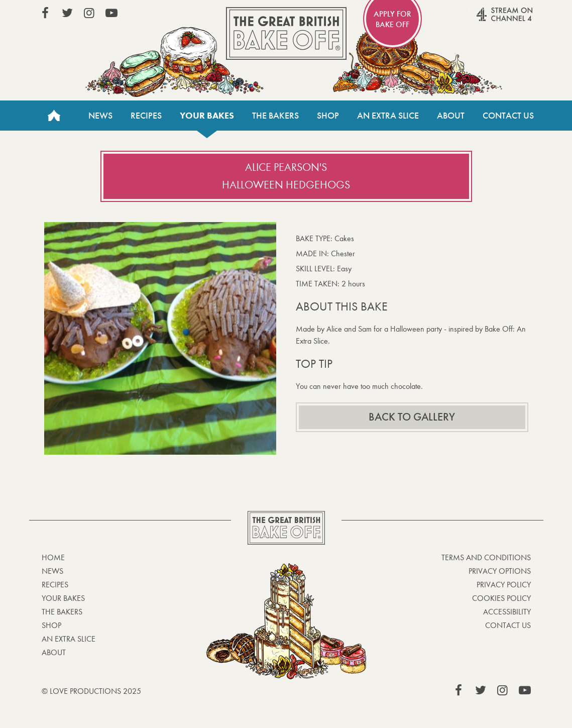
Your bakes (207, 116)
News (100, 116)
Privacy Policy (504, 585)
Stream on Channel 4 (485, 20)
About (451, 116)
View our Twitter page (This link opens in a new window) (67, 13)
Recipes (146, 116)
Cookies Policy (501, 598)
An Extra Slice (388, 116)
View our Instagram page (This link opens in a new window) (89, 13)
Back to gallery (412, 417)
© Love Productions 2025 (91, 691)
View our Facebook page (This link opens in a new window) (45, 13)
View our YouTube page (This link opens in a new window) (111, 13)
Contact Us (508, 116)
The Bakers (275, 116)
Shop (328, 116)
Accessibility (507, 612)
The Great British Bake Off (286, 33)
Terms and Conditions (486, 557)
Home (54, 116)
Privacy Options (500, 571)
